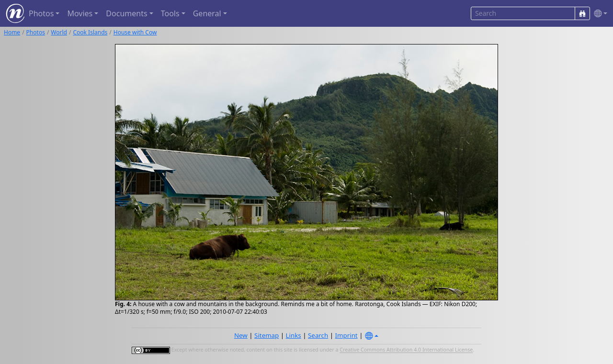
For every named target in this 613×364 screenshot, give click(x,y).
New (241, 335)
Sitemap (267, 335)
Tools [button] (170, 13)
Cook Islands (90, 32)
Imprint (346, 335)
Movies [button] (80, 13)
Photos (36, 32)
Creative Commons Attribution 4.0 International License (406, 350)
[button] (599, 14)
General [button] (207, 13)
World (59, 32)
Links (294, 335)
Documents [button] (126, 13)
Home (12, 32)
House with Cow (135, 32)
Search (318, 335)
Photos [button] (41, 13)
